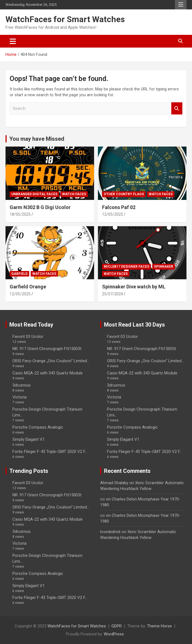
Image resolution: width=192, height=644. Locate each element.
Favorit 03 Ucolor (28, 337)
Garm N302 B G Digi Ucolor (40, 207)
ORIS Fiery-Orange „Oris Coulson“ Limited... (51, 361)
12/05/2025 (113, 214)
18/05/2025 (20, 214)
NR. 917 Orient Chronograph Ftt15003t (47, 349)
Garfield (19, 274)
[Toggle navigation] (13, 41)
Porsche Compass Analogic (38, 427)
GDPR (117, 626)
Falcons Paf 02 (119, 207)
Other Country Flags (124, 194)
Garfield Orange (28, 287)
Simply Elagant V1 (29, 439)
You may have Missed (37, 139)
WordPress (114, 634)
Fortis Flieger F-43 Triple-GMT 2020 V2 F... (50, 452)
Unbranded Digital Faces (34, 194)
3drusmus (22, 385)
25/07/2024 (113, 294)
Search (177, 109)
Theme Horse (159, 626)
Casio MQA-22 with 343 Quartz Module (48, 373)
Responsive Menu (181, 5)
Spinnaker (164, 267)
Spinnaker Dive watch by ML (134, 287)
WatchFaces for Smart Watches (65, 19)
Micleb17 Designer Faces (126, 267)
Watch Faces (74, 194)
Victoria (19, 397)
